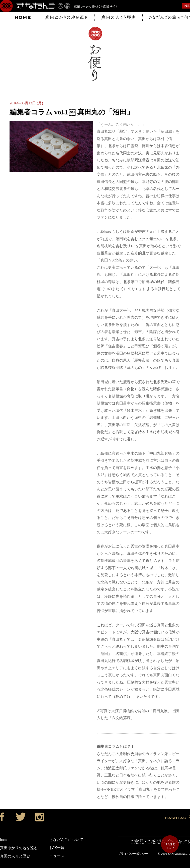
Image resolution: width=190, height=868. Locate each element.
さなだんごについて (66, 840)
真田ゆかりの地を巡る (19, 848)
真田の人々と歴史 (15, 856)
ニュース (57, 856)
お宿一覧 (57, 848)
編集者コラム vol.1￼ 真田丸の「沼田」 (72, 112)
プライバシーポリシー (134, 854)
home (4, 840)
